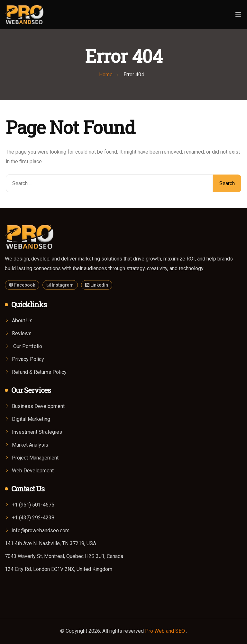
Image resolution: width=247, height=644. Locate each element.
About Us (22, 321)
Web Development (33, 471)
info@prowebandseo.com (41, 530)
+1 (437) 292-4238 (33, 518)
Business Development (38, 406)
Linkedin (97, 285)
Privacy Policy (28, 359)
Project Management (35, 458)
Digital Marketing (31, 419)
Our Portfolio (27, 346)
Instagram (60, 285)
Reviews (22, 333)
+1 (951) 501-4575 (33, 505)
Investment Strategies (37, 432)
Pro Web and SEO (166, 631)
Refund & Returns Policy (39, 372)
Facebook (22, 285)
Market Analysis (30, 445)
